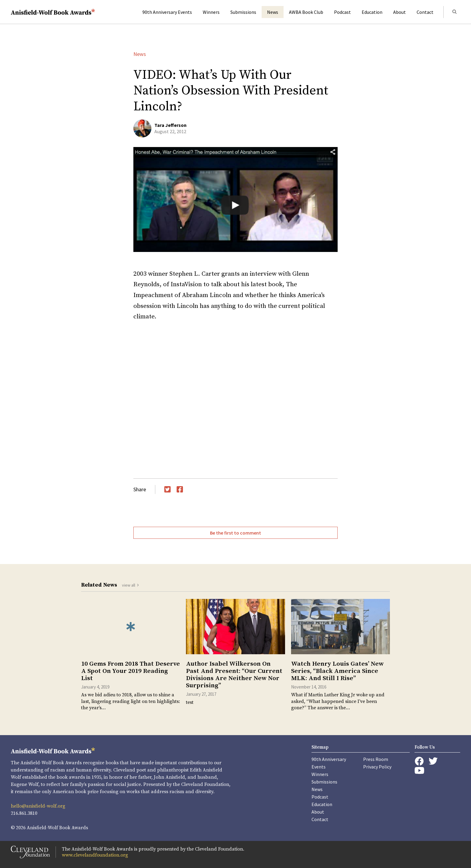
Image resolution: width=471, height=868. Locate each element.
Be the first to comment (235, 533)
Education (372, 12)
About (400, 12)
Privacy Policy (377, 767)
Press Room (376, 759)
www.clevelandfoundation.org (95, 855)
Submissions (243, 12)
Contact (425, 12)
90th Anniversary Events (167, 12)
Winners (211, 12)
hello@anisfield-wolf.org (38, 806)
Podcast (342, 12)
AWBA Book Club (306, 12)
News (273, 12)
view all (129, 585)
